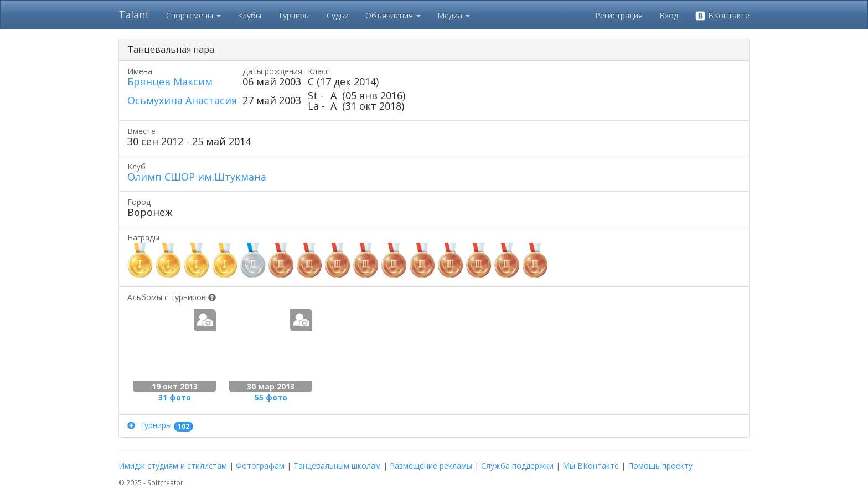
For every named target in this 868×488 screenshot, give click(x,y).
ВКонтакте (722, 16)
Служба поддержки (517, 466)
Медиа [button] (454, 15)
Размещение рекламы (431, 466)
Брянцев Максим (170, 81)
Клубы (249, 15)
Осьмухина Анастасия (182, 100)
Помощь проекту (660, 466)
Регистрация (619, 15)
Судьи (338, 15)
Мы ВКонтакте (591, 466)
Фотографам (260, 466)
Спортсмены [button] (193, 15)
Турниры (294, 15)
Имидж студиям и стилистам (173, 466)
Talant (134, 14)
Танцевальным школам (337, 466)
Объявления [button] (393, 15)
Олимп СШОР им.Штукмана (197, 177)
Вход (669, 15)
